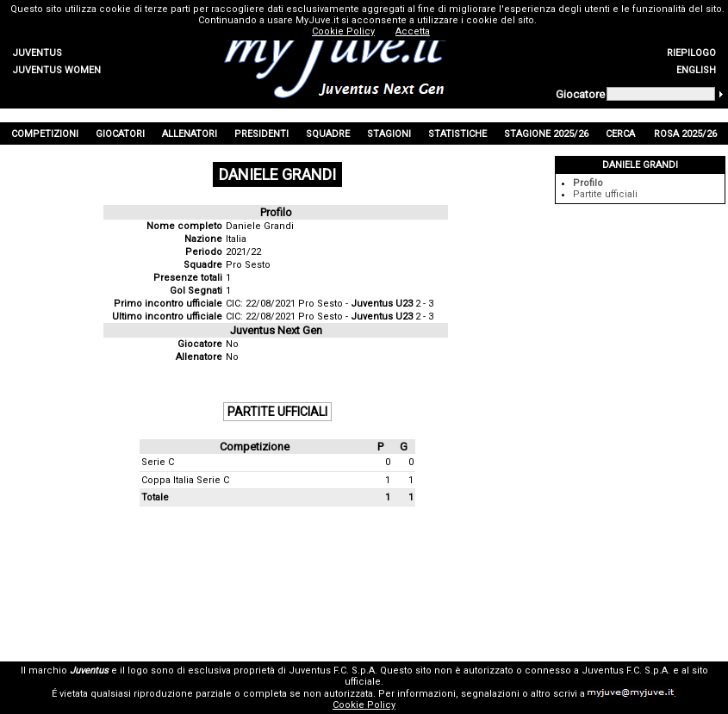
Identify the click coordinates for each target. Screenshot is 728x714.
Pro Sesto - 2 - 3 (366, 304)
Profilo (588, 183)
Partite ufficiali (605, 194)
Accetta (413, 31)
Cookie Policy (364, 705)
